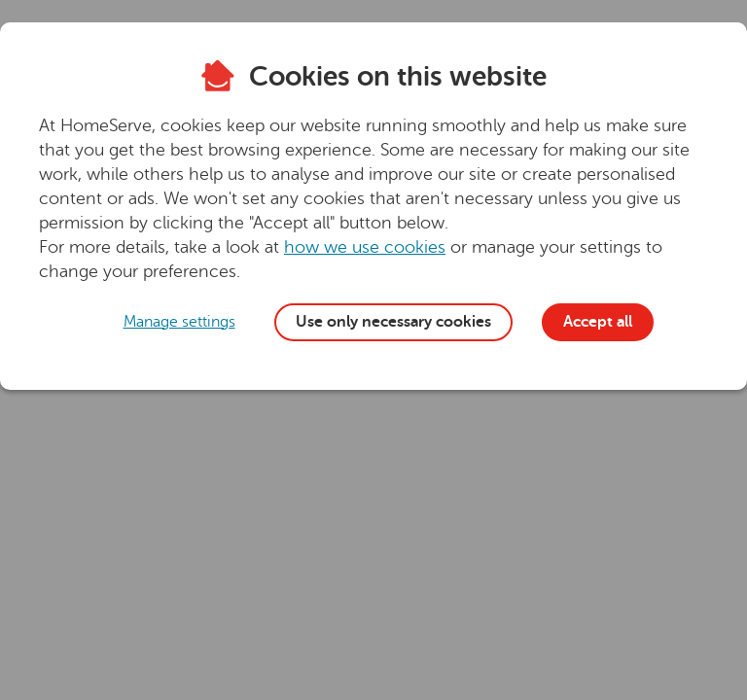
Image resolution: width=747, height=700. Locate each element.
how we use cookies (365, 247)
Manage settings (179, 322)
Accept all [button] (598, 322)
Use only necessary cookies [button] (393, 322)
